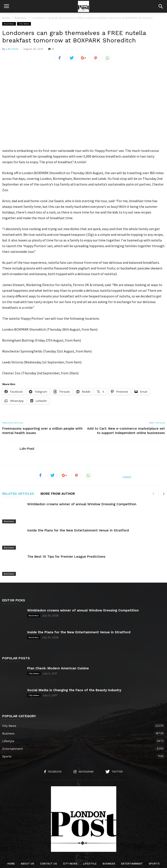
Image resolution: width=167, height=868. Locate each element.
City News (24, 24)
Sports (79, 739)
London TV (91, 862)
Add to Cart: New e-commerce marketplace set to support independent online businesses (126, 431)
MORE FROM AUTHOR (58, 494)
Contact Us (49, 846)
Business (9, 24)
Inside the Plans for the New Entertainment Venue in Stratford (78, 525)
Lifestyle (79, 723)
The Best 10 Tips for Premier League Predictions (66, 545)
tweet (127, 477)
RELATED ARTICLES (18, 494)
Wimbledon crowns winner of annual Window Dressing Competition (82, 504)
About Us (27, 846)
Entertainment (79, 731)
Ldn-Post (12, 49)
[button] (161, 6)
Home (6, 18)
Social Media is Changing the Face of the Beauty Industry (74, 673)
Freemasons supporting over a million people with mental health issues (42, 431)
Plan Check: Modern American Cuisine (58, 651)
